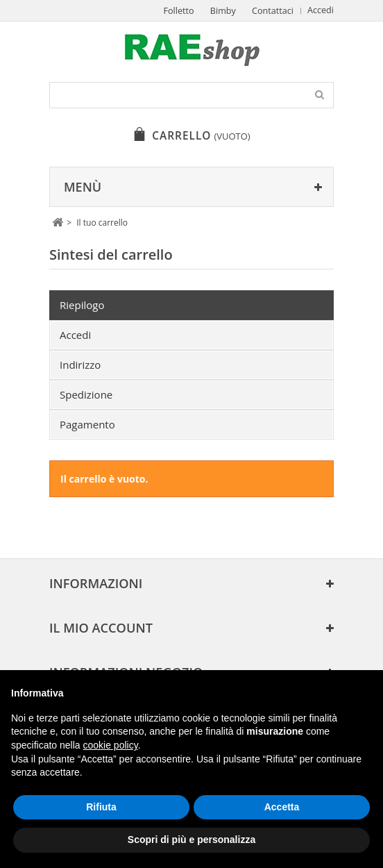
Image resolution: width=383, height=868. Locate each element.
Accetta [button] (282, 807)
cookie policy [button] (111, 745)
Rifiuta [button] (101, 807)
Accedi (321, 10)
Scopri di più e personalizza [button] (191, 840)
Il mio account (101, 628)
